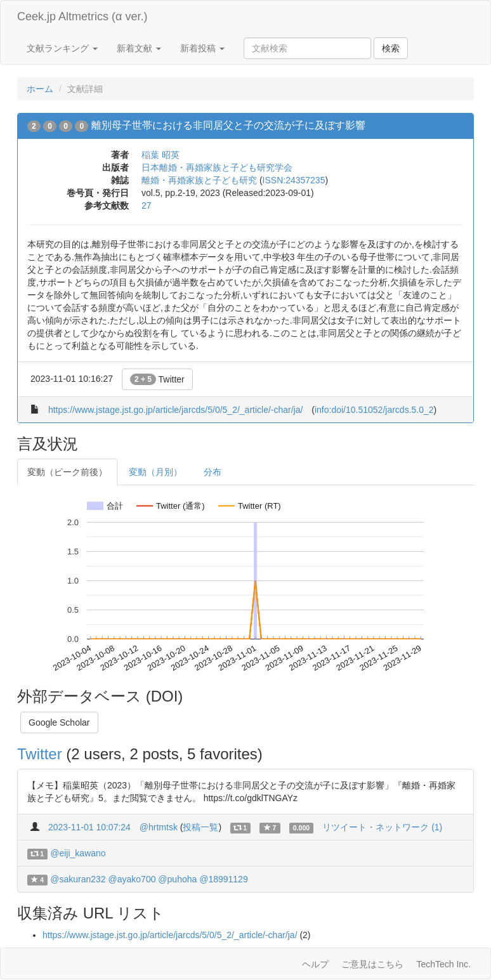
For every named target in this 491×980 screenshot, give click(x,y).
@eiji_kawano (78, 853)
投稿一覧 (200, 827)
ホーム (40, 89)
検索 (391, 48)
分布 (213, 472)
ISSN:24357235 (294, 180)
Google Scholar (59, 722)
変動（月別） (155, 472)
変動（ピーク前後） (67, 472)
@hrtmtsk (159, 827)
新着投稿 (202, 48)
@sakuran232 (78, 879)
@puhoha (177, 879)
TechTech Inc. (443, 964)
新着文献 (139, 48)
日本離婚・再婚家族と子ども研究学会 (217, 167)
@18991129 (224, 879)
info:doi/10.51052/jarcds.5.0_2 (374, 410)
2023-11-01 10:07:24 (89, 827)
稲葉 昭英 (160, 155)
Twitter (157, 379)
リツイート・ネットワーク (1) (382, 827)
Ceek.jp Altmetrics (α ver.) (82, 16)
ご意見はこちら (372, 964)
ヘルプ (315, 964)
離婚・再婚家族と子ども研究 (199, 180)
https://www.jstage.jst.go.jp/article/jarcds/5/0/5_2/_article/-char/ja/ (176, 410)
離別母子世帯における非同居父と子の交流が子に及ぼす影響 (228, 125)
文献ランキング (62, 48)
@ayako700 (132, 879)
